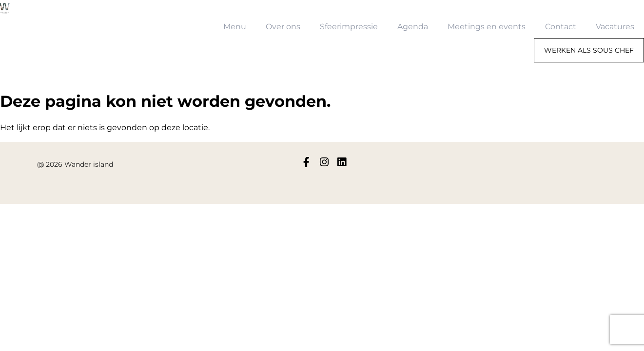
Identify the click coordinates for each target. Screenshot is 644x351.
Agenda (413, 27)
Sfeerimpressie (349, 27)
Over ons (283, 27)
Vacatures (615, 27)
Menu (235, 27)
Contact (561, 27)
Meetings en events (487, 27)
